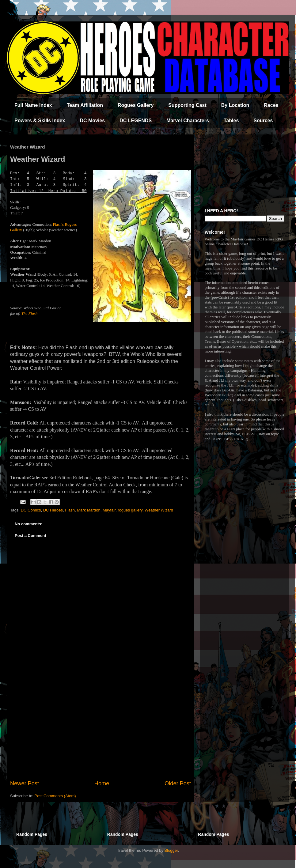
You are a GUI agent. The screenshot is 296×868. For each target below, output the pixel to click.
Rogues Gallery (136, 105)
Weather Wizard (159, 510)
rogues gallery (130, 510)
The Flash (29, 313)
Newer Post (25, 783)
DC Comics (31, 510)
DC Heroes (53, 510)
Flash (70, 510)
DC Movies (92, 121)
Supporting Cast (187, 105)
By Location (235, 105)
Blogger (171, 850)
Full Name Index (33, 105)
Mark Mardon (89, 510)
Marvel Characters (188, 121)
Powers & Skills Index (40, 121)
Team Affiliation (85, 105)
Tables (231, 121)
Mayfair (109, 510)
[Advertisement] (101, 729)
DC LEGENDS (136, 121)
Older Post (178, 783)
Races (271, 105)
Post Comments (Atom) (55, 796)
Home (102, 783)
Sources (263, 121)
